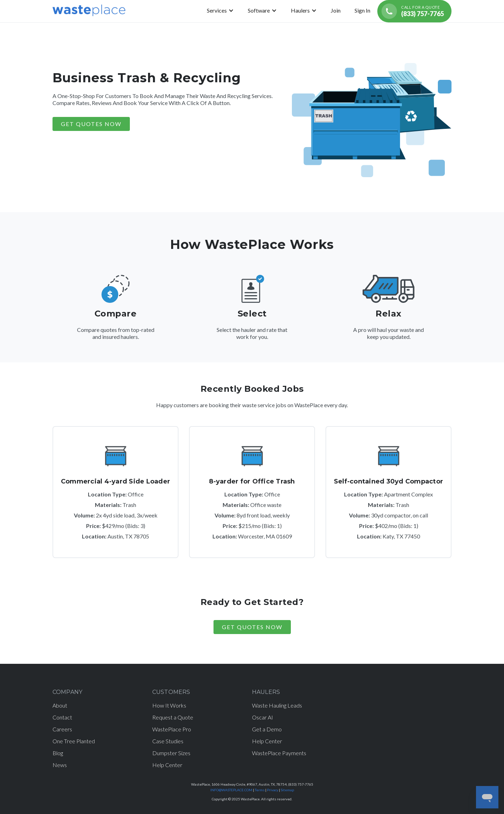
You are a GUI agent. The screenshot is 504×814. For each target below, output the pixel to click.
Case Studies (168, 741)
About (60, 705)
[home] (89, 11)
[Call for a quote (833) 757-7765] (414, 11)
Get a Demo (267, 729)
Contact (62, 717)
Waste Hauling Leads (277, 705)
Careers (62, 729)
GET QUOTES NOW (91, 124)
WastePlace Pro (172, 729)
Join (336, 10)
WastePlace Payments (279, 753)
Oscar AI (262, 717)
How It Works (169, 705)
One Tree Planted (74, 741)
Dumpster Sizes (171, 753)
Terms (260, 790)
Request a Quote (173, 717)
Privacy (273, 790)
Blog (58, 753)
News (60, 765)
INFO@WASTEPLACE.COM (231, 790)
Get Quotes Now (252, 627)
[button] (220, 11)
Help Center (167, 765)
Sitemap (287, 790)
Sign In (362, 10)
